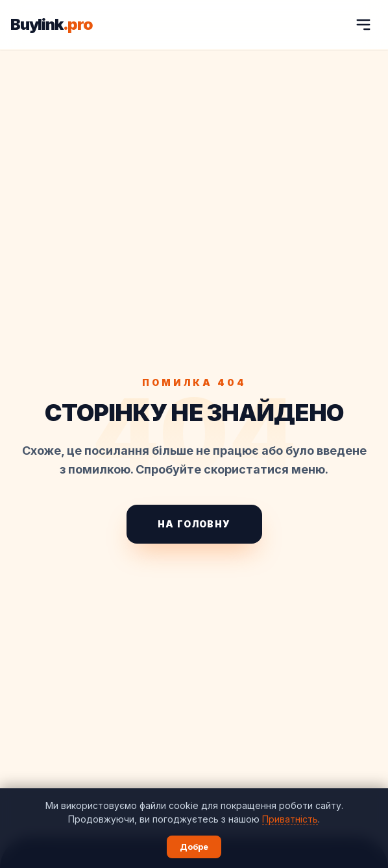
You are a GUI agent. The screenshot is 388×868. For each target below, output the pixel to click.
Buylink (52, 25)
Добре (194, 847)
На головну (194, 524)
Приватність (290, 819)
